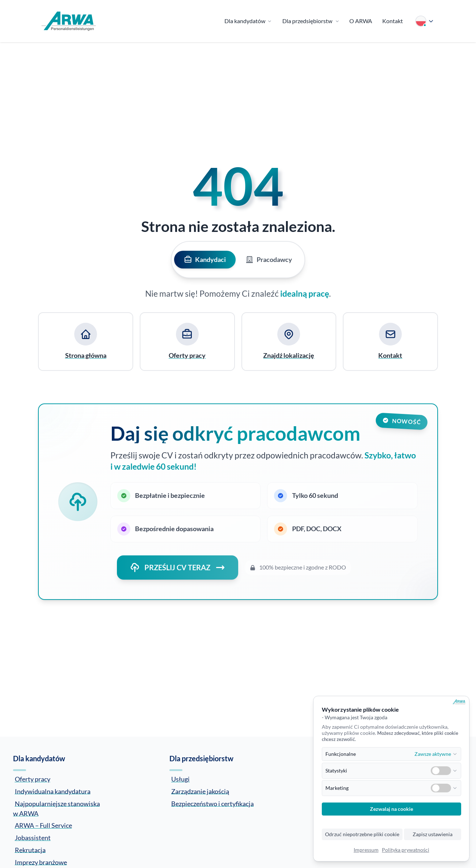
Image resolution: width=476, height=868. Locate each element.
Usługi (180, 779)
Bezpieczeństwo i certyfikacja (212, 803)
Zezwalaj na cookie (391, 809)
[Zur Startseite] (69, 21)
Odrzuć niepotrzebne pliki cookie (362, 834)
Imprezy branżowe (41, 862)
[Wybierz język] (425, 21)
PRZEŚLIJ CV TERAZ (178, 568)
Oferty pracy (33, 779)
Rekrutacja (30, 850)
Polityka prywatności (406, 850)
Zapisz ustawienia (433, 834)
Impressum (366, 850)
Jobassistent (33, 838)
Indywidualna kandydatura (53, 791)
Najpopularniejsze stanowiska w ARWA (56, 808)
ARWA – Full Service (43, 825)
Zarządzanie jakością (200, 791)
